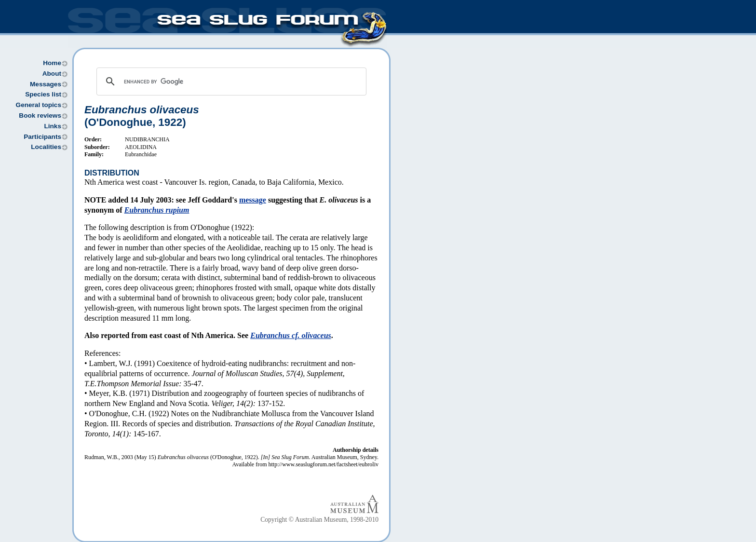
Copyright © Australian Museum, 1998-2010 (319, 520)
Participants (42, 137)
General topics (39, 105)
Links (53, 126)
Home (52, 63)
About (52, 74)
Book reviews (40, 115)
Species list (43, 94)
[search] (230, 81)
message (253, 200)
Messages (46, 84)
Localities (46, 147)
